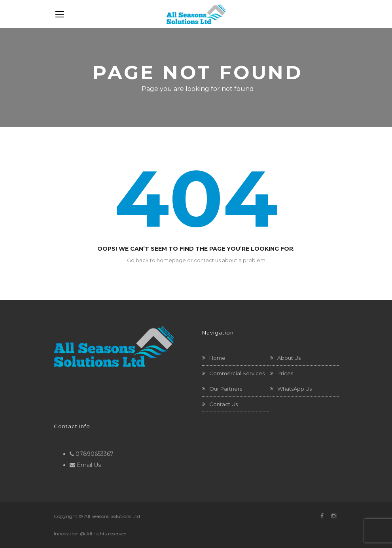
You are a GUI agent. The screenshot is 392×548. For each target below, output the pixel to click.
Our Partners (226, 389)
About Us (289, 358)
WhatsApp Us (294, 389)
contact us (207, 260)
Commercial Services (237, 373)
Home (217, 358)
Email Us (89, 465)
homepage (171, 260)
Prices (285, 373)
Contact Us (223, 404)
